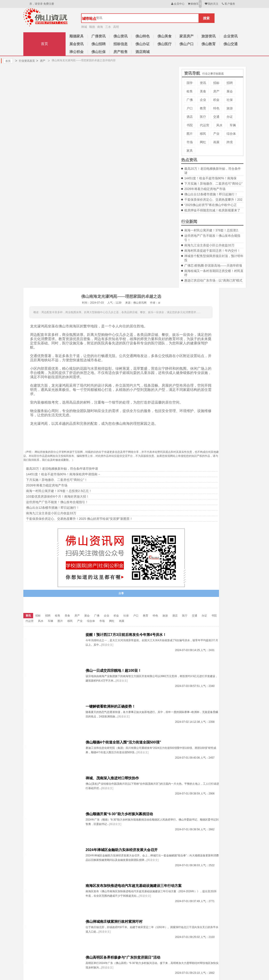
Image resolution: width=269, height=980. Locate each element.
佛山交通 (231, 44)
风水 (219, 125)
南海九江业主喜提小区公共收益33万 (209, 245)
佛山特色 (143, 36)
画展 (216, 142)
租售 (190, 91)
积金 (216, 100)
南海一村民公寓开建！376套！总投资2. (212, 230)
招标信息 (120, 44)
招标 (216, 83)
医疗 (203, 117)
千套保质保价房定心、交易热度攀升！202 (213, 200)
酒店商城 (143, 52)
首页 (44, 44)
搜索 (206, 18)
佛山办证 (143, 44)
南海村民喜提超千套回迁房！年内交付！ (212, 251)
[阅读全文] (107, 645)
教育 (203, 108)
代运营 (205, 125)
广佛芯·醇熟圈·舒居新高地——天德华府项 (213, 265)
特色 (216, 108)
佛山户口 (187, 44)
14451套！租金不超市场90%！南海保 (210, 178)
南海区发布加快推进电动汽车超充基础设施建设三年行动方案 (134, 886)
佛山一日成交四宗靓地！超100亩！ (113, 671)
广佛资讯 (98, 36)
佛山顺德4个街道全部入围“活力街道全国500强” (123, 742)
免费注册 (49, 4)
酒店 (190, 117)
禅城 (84, 27)
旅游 (230, 108)
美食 (203, 91)
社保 (230, 100)
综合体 (231, 134)
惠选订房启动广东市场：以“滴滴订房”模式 (213, 280)
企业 (203, 100)
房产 (41, 61)
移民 (203, 134)
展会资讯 (76, 44)
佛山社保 (98, 52)
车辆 (233, 125)
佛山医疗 (165, 44)
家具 (190, 151)
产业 (216, 134)
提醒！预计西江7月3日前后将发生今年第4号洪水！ (126, 635)
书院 (190, 125)
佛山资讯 (120, 36)
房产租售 (120, 52)
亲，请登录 (36, 4)
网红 (203, 142)
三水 (108, 27)
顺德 (92, 27)
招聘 (230, 83)
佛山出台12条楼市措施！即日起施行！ (211, 194)
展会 (230, 91)
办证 (230, 117)
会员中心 (178, 4)
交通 (216, 117)
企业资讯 (231, 36)
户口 (190, 108)
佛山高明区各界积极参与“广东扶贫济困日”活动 (123, 957)
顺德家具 (76, 36)
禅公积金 (76, 52)
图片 (190, 134)
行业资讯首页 (25, 61)
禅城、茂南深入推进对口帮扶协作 (112, 778)
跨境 (230, 142)
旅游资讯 (209, 36)
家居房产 (187, 36)
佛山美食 (165, 36)
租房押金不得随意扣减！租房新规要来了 (212, 210)
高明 (116, 27)
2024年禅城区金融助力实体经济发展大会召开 (122, 850)
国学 (190, 83)
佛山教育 (209, 44)
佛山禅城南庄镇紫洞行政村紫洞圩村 (114, 922)
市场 (190, 142)
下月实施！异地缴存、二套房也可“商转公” (213, 184)
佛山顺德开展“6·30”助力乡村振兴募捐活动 (119, 814)
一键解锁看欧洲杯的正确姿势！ (110, 706)
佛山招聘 (98, 44)
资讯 (203, 83)
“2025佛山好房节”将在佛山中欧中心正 (211, 205)
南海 (100, 27)
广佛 (190, 100)
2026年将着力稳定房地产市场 (205, 189)
